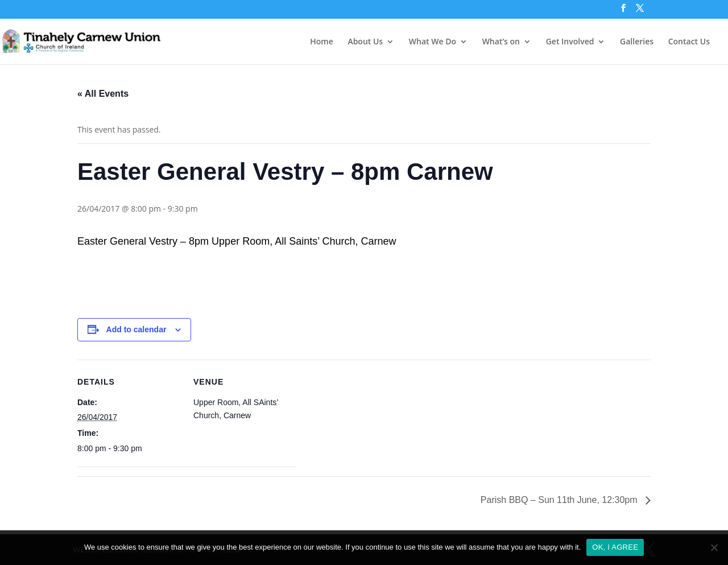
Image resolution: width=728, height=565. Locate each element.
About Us (365, 42)
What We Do (433, 42)
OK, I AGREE (615, 547)
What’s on (501, 42)
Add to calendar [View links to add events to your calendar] (136, 329)
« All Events (103, 94)
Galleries (637, 42)
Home (322, 42)
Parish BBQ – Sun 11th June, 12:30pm (560, 500)
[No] (714, 547)
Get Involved (570, 42)
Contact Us (689, 42)
